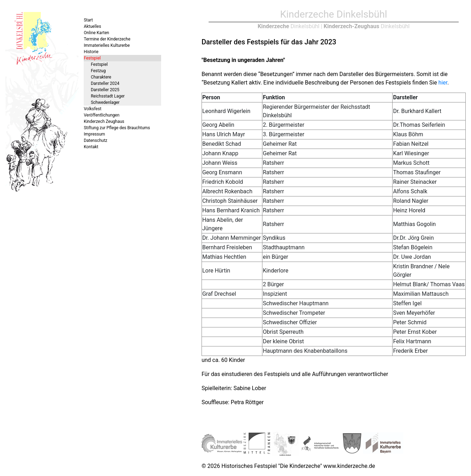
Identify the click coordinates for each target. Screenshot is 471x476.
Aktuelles (92, 26)
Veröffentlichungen (101, 115)
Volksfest (93, 109)
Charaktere (101, 77)
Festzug (98, 71)
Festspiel (92, 58)
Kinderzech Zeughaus (104, 121)
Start (88, 20)
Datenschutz (96, 140)
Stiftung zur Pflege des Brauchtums (117, 128)
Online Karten (96, 33)
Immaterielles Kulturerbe (107, 45)
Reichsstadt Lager (108, 96)
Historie (91, 52)
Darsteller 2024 (105, 83)
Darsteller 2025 (105, 90)
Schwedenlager (105, 102)
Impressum (94, 134)
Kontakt (91, 147)
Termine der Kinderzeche (107, 39)
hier (443, 83)
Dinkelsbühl (288, 26)
